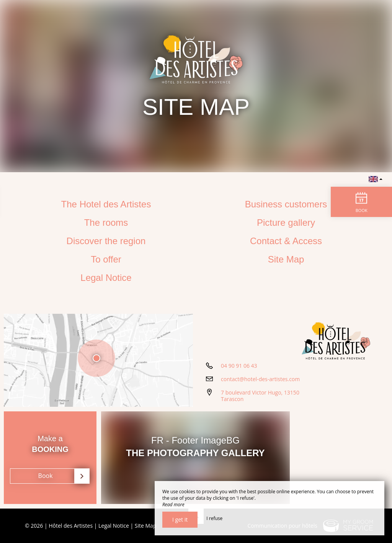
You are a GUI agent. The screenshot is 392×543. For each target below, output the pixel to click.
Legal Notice (106, 278)
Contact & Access (286, 241)
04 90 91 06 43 (239, 366)
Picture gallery (286, 223)
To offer (106, 259)
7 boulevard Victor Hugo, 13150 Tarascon (260, 396)
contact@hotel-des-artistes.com (260, 380)
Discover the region (106, 241)
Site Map (286, 259)
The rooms (106, 223)
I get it (180, 519)
